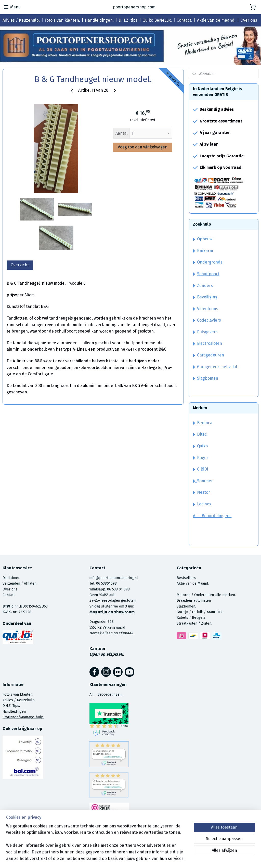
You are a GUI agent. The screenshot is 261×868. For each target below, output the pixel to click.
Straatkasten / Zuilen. (194, 623)
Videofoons (206, 309)
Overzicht (20, 265)
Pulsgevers (205, 332)
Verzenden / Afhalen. (20, 583)
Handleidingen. (99, 20)
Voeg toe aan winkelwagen (143, 147)
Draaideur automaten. (194, 601)
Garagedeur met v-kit (215, 367)
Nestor (204, 492)
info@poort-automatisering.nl (114, 578)
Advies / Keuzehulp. (21, 20)
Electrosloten (207, 343)
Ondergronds (208, 262)
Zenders (203, 286)
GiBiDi (200, 469)
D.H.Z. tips (128, 20)
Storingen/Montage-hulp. (23, 717)
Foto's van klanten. (62, 20)
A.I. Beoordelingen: (212, 516)
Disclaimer (11, 578)
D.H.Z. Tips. (11, 706)
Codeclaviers (207, 320)
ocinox (205, 504)
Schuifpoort (208, 274)
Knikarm (203, 251)
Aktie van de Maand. (193, 583)
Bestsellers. (187, 578)
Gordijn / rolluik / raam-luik (200, 612)
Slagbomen (208, 378)
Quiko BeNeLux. (157, 20)
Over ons (249, 20)
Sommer (205, 481)
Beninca (205, 423)
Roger (203, 458)
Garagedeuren (208, 355)
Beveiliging (205, 297)
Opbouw (203, 239)
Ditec (202, 434)
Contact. (184, 20)
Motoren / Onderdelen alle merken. (206, 595)
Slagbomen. (186, 606)
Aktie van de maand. (216, 20)
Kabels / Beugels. (191, 618)
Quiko (202, 446)
